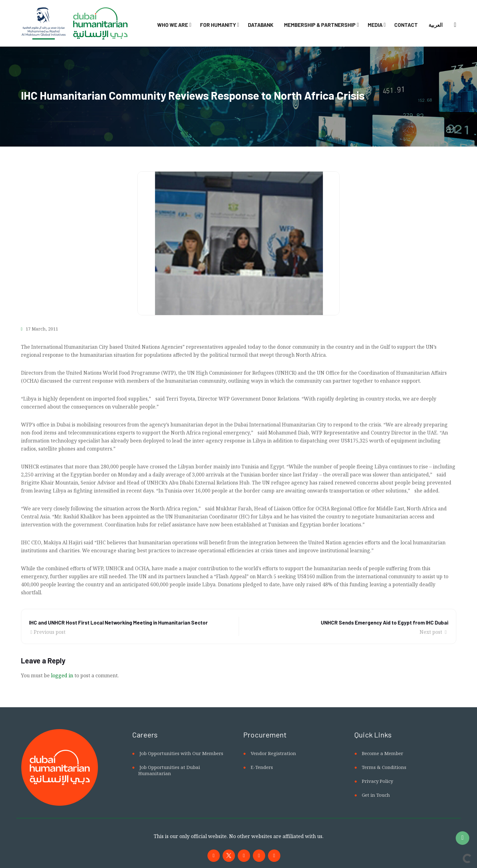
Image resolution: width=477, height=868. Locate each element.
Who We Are (173, 25)
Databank (261, 25)
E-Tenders (262, 767)
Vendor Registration (273, 753)
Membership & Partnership (320, 25)
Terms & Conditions (384, 767)
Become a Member (383, 753)
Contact (406, 25)
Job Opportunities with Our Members (181, 753)
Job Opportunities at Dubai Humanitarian (169, 770)
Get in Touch (376, 795)
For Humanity (218, 25)
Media (375, 25)
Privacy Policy (377, 781)
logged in (62, 675)
